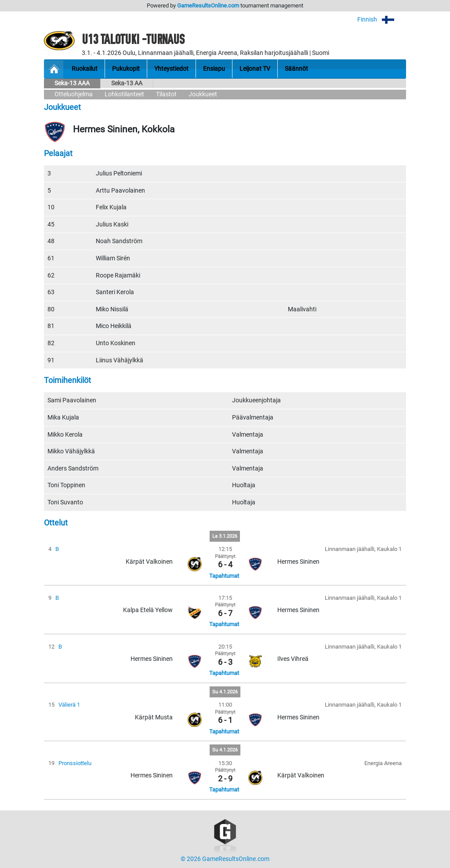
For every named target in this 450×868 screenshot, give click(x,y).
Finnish (382, 20)
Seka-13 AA (127, 83)
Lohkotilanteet (124, 94)
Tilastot (166, 94)
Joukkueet (203, 94)
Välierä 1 (69, 705)
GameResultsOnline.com (208, 5)
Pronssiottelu (75, 763)
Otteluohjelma (74, 94)
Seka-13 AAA (72, 83)
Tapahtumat (224, 576)
